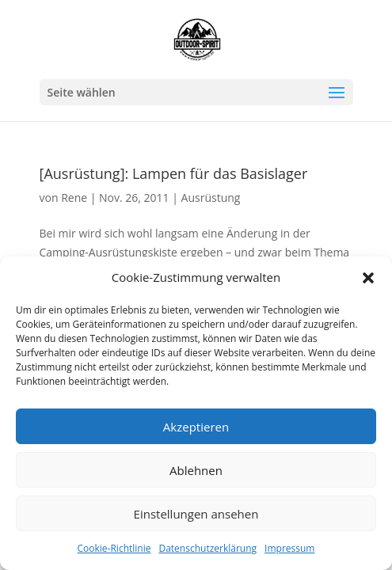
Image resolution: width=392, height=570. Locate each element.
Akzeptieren (196, 427)
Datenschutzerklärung (207, 548)
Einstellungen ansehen (196, 514)
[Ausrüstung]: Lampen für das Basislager (174, 173)
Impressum (289, 548)
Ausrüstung (211, 198)
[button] (368, 278)
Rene (74, 198)
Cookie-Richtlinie (114, 548)
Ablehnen (196, 470)
